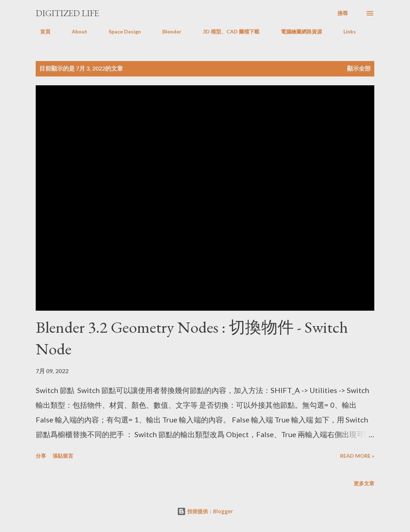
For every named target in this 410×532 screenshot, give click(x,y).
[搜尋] (343, 13)
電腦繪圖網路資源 (297, 31)
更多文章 (364, 483)
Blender (167, 31)
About (75, 31)
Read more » (357, 456)
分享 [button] (41, 456)
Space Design (120, 31)
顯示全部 (359, 68)
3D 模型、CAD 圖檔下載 (227, 31)
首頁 (41, 31)
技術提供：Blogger (205, 511)
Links (345, 31)
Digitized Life (67, 13)
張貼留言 (63, 456)
